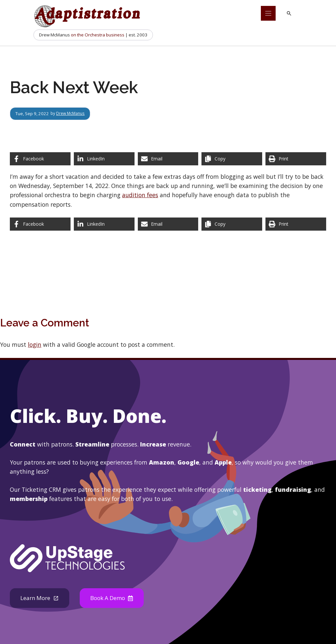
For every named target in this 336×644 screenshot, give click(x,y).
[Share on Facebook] (40, 159)
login (35, 344)
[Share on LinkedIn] (104, 159)
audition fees (140, 195)
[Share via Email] (168, 159)
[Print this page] (296, 159)
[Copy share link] (232, 159)
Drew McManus (72, 114)
